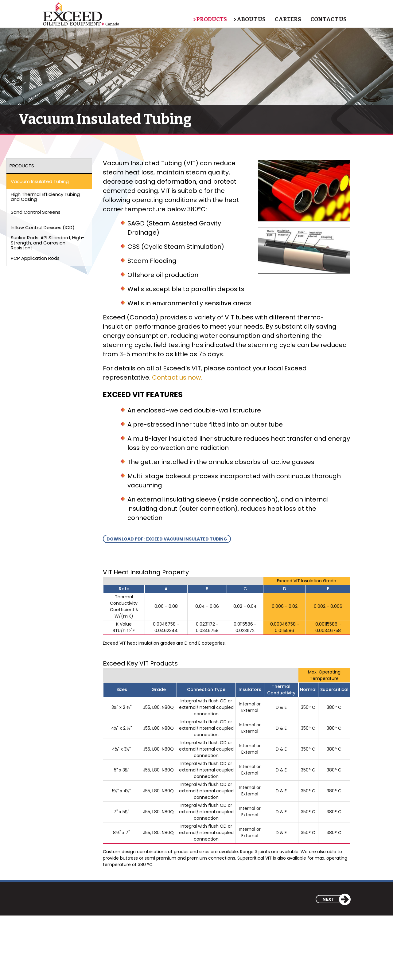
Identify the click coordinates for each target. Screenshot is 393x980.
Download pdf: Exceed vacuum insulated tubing (167, 539)
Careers (287, 19)
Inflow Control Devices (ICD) (43, 227)
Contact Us (327, 19)
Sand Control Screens (36, 212)
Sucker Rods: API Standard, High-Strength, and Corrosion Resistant (48, 243)
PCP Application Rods (35, 258)
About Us (250, 19)
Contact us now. (177, 377)
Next (336, 899)
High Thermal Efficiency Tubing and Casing (45, 197)
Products (208, 19)
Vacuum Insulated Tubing (40, 181)
